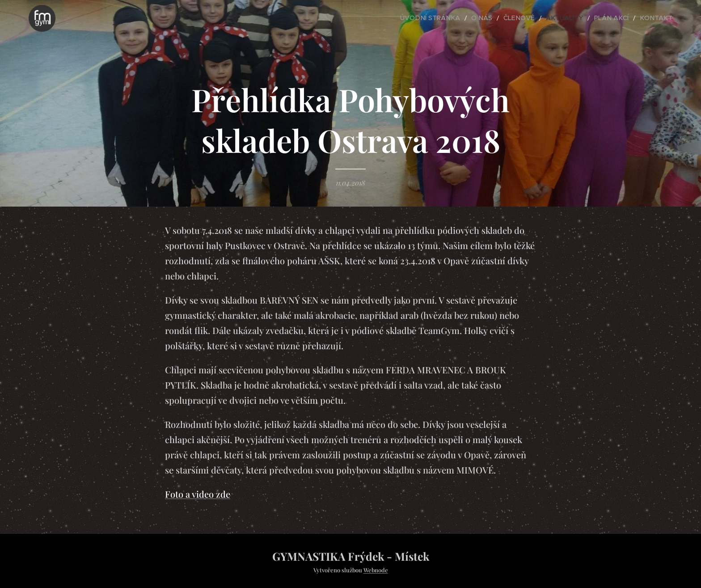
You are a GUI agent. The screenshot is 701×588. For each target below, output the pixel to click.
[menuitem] (458, 18)
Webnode (376, 570)
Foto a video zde (198, 494)
